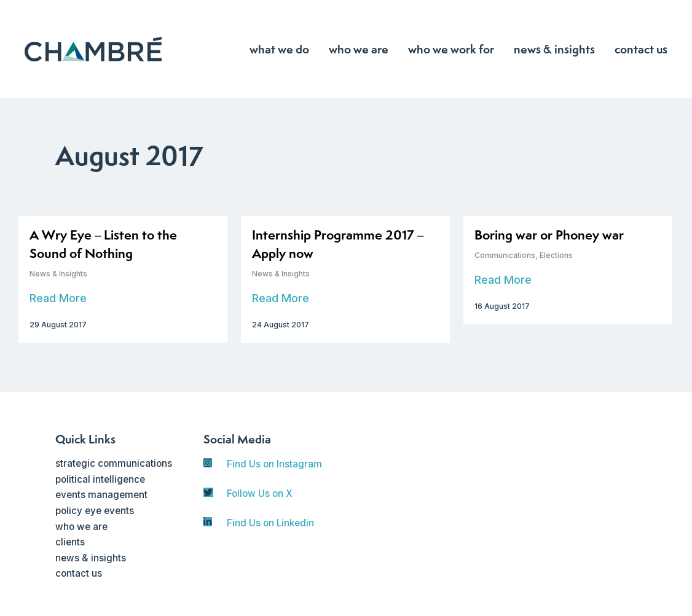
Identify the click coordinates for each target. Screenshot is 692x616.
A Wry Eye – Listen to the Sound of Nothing (103, 244)
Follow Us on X (260, 493)
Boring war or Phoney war (549, 235)
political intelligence (100, 479)
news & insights (91, 558)
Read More (58, 298)
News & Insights (58, 274)
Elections (556, 255)
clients (70, 542)
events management (101, 495)
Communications (505, 255)
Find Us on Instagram (274, 464)
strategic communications (114, 463)
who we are (81, 527)
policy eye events (95, 511)
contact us (79, 573)
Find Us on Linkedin (270, 523)
